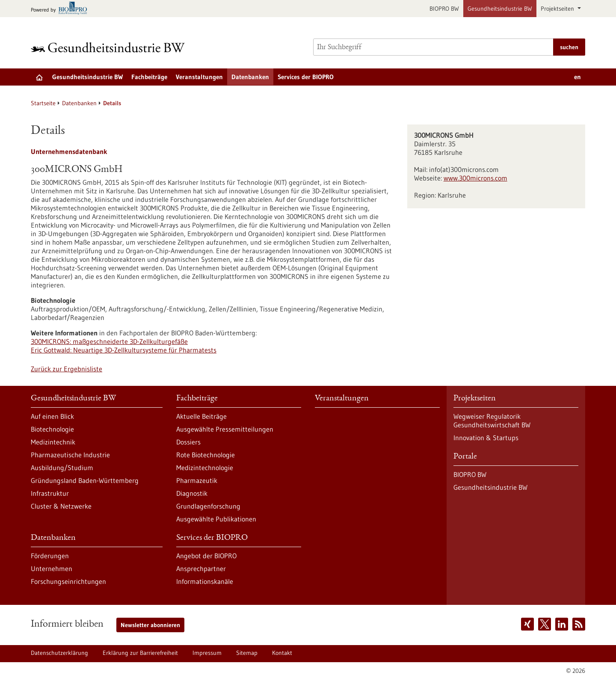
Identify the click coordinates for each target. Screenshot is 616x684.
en (577, 77)
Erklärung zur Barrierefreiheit (140, 653)
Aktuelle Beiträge (201, 416)
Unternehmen (52, 569)
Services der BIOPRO (306, 77)
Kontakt (282, 653)
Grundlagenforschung (208, 506)
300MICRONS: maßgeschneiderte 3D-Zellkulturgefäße (109, 341)
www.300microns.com (475, 178)
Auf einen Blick (52, 416)
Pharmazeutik (197, 480)
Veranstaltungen (199, 77)
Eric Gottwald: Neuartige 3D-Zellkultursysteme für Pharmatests (124, 350)
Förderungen (50, 556)
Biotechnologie (52, 429)
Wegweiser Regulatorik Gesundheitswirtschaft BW (492, 420)
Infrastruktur (50, 493)
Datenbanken (250, 77)
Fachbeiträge (149, 77)
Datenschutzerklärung (59, 653)
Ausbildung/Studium (62, 468)
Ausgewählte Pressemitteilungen (225, 429)
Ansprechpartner (201, 569)
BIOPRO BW (444, 9)
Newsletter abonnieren (150, 625)
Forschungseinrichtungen (68, 581)
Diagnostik (192, 493)
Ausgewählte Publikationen (216, 519)
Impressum (207, 653)
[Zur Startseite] (110, 47)
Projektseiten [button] (558, 9)
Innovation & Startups (486, 438)
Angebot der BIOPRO (206, 556)
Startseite (43, 103)
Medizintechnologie (205, 468)
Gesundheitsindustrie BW (500, 9)
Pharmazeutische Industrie (70, 455)
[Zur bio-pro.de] (61, 9)
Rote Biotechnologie (206, 455)
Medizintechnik (53, 442)
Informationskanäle (205, 581)
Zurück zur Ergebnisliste (67, 369)
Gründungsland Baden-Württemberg (85, 480)
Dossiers (188, 442)
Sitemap (247, 653)
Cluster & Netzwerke (61, 506)
